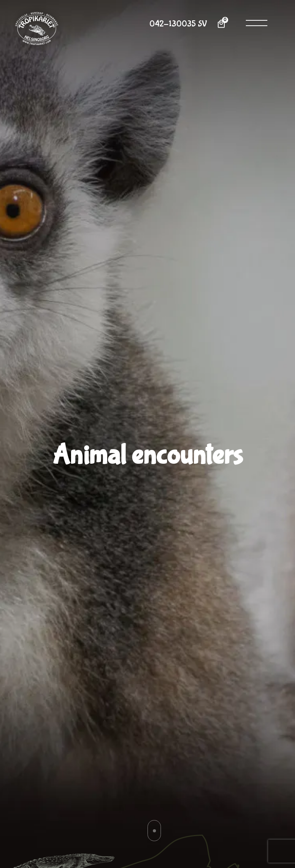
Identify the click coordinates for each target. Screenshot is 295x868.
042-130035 (173, 24)
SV (202, 24)
